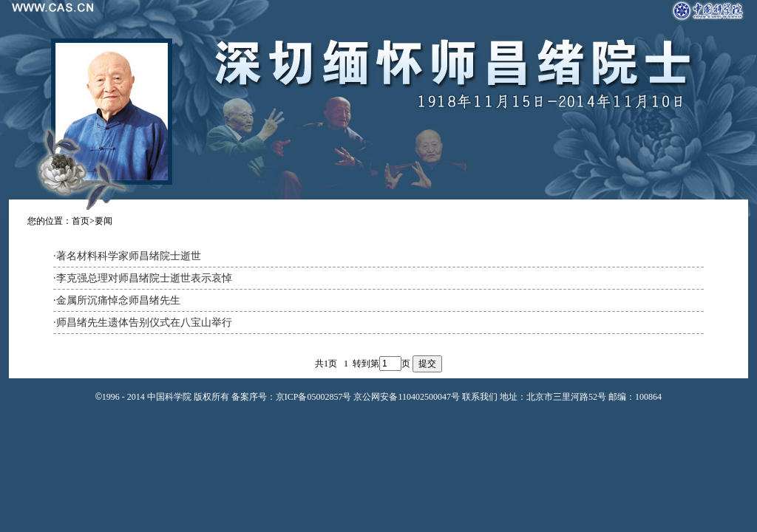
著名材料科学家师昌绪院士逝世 (129, 256)
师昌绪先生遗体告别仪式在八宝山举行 (144, 323)
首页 (81, 221)
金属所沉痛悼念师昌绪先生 (118, 300)
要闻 (103, 221)
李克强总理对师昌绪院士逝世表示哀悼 (144, 278)
